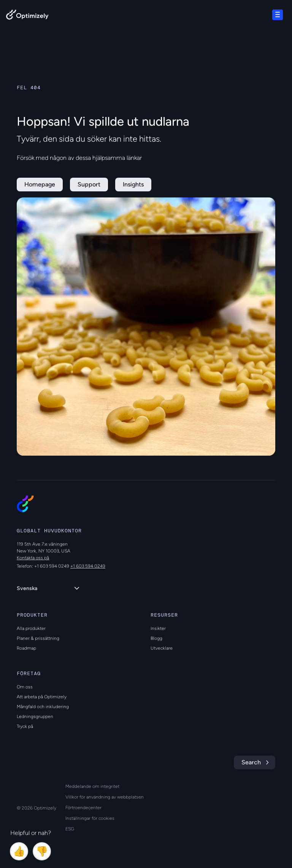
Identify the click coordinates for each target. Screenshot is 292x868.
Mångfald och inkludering (43, 707)
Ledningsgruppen (35, 716)
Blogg (156, 638)
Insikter (158, 628)
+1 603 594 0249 (88, 566)
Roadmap (26, 648)
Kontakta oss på (33, 558)
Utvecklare (162, 648)
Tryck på (25, 726)
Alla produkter (31, 628)
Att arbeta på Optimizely (42, 697)
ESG (70, 829)
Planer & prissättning (38, 638)
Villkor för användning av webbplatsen (105, 797)
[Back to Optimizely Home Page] (27, 16)
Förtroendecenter (83, 808)
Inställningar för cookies (90, 818)
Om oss (25, 687)
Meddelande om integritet (92, 786)
